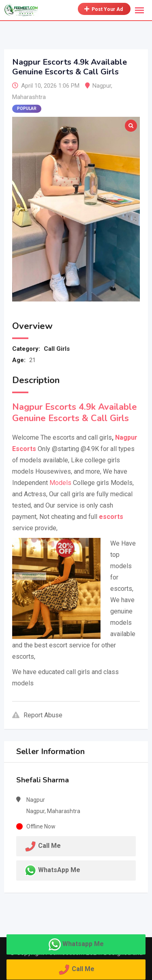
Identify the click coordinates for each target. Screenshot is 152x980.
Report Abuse (37, 715)
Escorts (24, 449)
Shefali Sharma (43, 780)
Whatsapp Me (83, 944)
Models (60, 483)
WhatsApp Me (59, 870)
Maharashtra (29, 97)
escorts (111, 517)
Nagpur (102, 86)
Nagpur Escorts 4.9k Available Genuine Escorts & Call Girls (75, 413)
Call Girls (57, 349)
